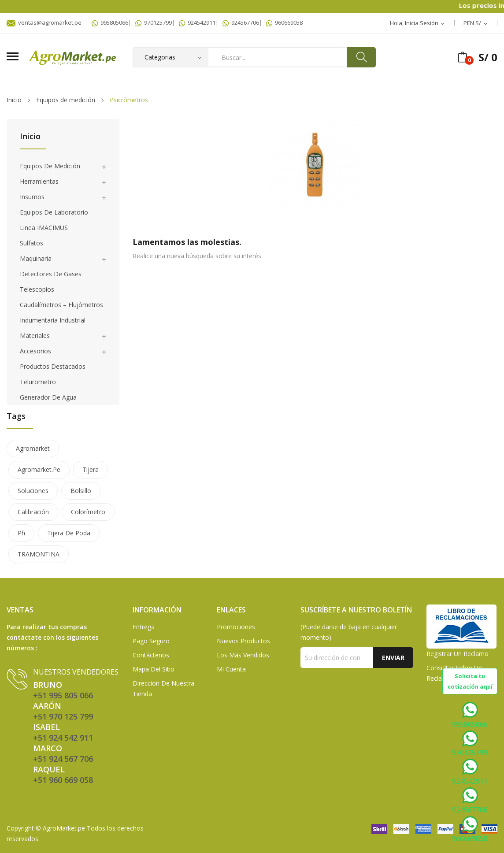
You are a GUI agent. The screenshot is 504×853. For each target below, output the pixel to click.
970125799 (154, 22)
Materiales (35, 336)
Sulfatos (31, 243)
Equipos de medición (50, 166)
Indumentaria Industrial (53, 320)
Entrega (144, 627)
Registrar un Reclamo (458, 654)
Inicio (30, 137)
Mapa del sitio (154, 669)
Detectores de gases (51, 274)
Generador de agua (48, 397)
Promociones (236, 627)
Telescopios (37, 289)
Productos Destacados (53, 366)
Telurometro (38, 382)
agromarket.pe (39, 469)
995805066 (110, 22)
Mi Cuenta (231, 669)
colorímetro (88, 512)
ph (21, 533)
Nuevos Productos (243, 641)
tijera (91, 469)
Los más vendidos (243, 655)
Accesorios (35, 351)
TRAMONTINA (39, 554)
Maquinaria (36, 258)
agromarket (33, 448)
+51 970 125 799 (63, 716)
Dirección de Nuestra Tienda (163, 688)
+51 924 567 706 (63, 759)
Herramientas (39, 181)
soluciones (33, 491)
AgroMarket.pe (64, 828)
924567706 (241, 22)
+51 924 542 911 (63, 738)
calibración (33, 512)
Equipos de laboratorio (54, 212)
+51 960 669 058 (63, 780)
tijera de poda (69, 533)
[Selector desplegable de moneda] (476, 23)
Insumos (32, 197)
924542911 (197, 22)
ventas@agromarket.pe (44, 22)
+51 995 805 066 (63, 695)
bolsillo (81, 491)
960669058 (284, 22)
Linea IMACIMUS (44, 228)
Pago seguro (151, 641)
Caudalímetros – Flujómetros (61, 305)
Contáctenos (151, 655)
